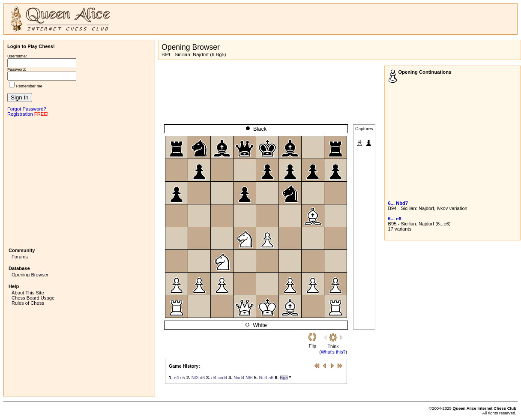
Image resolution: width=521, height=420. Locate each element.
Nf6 (249, 378)
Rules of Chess (28, 303)
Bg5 (284, 378)
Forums (20, 257)
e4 (177, 378)
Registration (20, 114)
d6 (202, 378)
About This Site (28, 293)
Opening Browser (30, 275)
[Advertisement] (79, 181)
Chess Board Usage (33, 298)
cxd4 (223, 378)
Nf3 (195, 378)
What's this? (333, 352)
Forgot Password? (27, 109)
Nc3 (263, 378)
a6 (271, 378)
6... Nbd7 (398, 203)
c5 (183, 378)
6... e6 (395, 219)
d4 (214, 378)
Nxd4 (239, 378)
